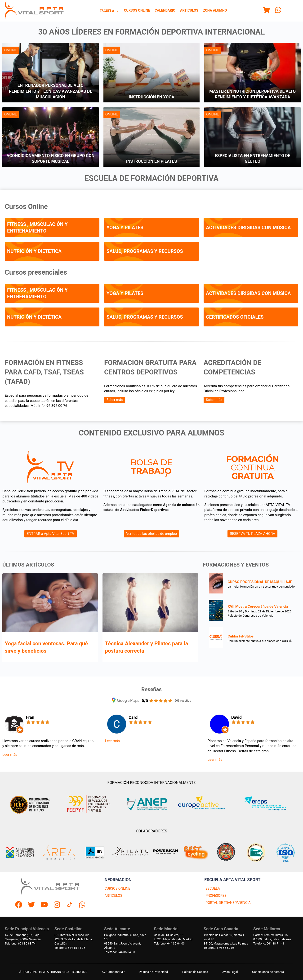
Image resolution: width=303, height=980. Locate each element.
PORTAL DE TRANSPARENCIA (228, 903)
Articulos (189, 11)
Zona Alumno (215, 11)
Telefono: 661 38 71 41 (269, 943)
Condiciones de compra (268, 972)
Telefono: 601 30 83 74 (20, 943)
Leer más (10, 755)
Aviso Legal (230, 972)
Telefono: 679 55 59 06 (219, 948)
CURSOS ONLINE (117, 889)
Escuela (109, 11)
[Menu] (266, 11)
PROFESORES (216, 896)
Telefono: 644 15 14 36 (70, 948)
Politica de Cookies (195, 972)
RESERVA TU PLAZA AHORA (252, 534)
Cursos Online (137, 11)
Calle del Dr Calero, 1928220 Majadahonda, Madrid (173, 937)
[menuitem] (109, 11)
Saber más (115, 400)
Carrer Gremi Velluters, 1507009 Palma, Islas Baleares (272, 937)
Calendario (165, 11)
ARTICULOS (114, 896)
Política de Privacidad (154, 972)
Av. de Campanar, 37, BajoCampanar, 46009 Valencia (23, 937)
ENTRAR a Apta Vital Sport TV (51, 534)
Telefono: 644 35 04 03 (120, 952)
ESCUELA (213, 889)
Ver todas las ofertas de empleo (152, 534)
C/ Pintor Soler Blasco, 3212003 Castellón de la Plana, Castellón (74, 939)
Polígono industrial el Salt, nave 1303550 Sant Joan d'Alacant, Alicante (125, 941)
